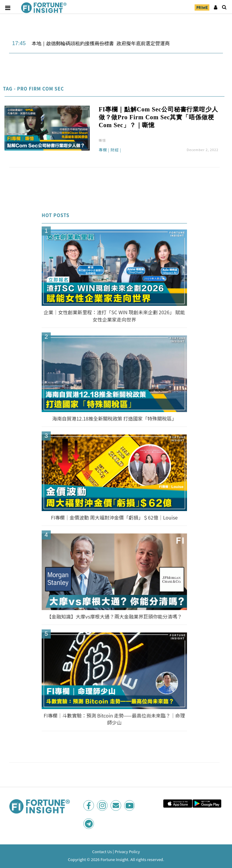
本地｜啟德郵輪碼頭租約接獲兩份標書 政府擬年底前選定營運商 (101, 43)
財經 (115, 150)
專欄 (103, 150)
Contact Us (102, 851)
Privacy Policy (127, 851)
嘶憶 (102, 140)
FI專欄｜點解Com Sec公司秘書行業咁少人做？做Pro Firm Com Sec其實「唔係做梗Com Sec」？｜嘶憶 (158, 117)
